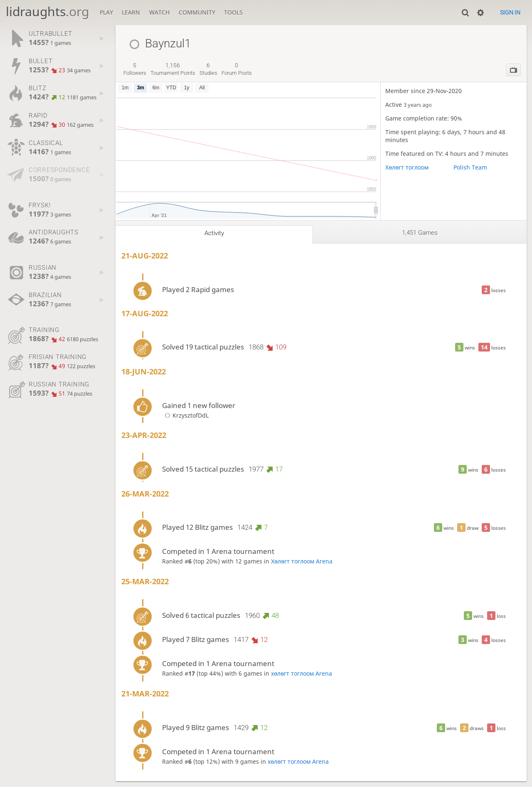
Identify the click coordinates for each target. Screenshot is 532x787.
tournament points (173, 69)
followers (135, 69)
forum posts (237, 69)
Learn (131, 12)
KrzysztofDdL (185, 415)
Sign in (510, 12)
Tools (233, 12)
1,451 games (420, 233)
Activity (214, 233)
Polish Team (470, 167)
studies (208, 69)
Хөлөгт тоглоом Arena (302, 561)
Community (197, 12)
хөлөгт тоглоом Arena (302, 673)
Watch (159, 12)
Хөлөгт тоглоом (407, 167)
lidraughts (47, 11)
